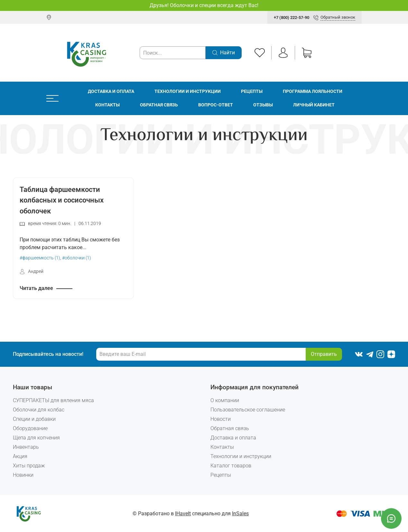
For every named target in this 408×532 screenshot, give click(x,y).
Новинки (23, 475)
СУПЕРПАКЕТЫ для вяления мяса (53, 400)
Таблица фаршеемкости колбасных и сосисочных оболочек (62, 200)
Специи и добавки (34, 419)
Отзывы (263, 105)
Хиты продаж (29, 466)
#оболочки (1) (77, 258)
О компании (225, 400)
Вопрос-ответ (216, 105)
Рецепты (252, 91)
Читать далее (36, 288)
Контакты (107, 105)
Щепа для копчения (36, 438)
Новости (221, 419)
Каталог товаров (231, 466)
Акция (20, 456)
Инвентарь (26, 447)
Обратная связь (159, 105)
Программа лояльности (313, 91)
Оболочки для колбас (39, 410)
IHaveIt (183, 514)
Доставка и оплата (111, 91)
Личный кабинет (314, 105)
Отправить (324, 354)
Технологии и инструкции (188, 91)
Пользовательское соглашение (248, 410)
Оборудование (30, 428)
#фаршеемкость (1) (40, 258)
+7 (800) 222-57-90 (292, 18)
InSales (240, 514)
